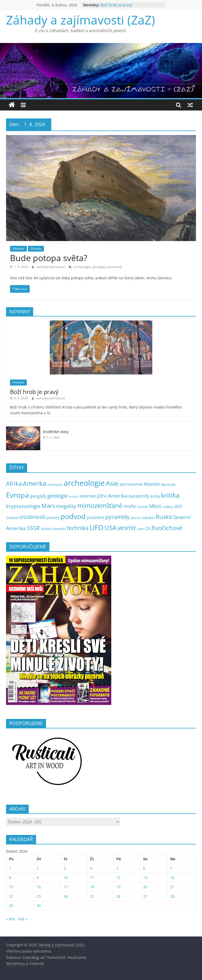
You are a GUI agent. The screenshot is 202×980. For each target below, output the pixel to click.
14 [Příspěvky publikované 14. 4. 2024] (172, 878)
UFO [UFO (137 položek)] (97, 527)
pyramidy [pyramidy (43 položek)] (117, 517)
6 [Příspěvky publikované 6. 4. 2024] (144, 868)
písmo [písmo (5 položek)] (136, 518)
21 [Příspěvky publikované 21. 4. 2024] (172, 887)
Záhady (36, 249)
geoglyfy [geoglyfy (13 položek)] (38, 496)
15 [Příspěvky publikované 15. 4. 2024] (11, 887)
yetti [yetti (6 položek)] (141, 529)
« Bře (11, 919)
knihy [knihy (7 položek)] (155, 496)
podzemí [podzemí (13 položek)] (95, 517)
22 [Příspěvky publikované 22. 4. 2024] (11, 896)
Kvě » (23, 919)
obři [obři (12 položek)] (178, 506)
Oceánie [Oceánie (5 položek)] (12, 518)
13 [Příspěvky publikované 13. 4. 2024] (145, 878)
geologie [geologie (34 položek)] (58, 496)
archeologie (82, 267)
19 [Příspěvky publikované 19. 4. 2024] (118, 887)
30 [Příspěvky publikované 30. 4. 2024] (39, 905)
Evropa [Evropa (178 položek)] (17, 495)
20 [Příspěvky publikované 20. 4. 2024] (145, 887)
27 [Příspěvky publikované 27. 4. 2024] (145, 896)
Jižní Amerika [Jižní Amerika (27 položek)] (112, 496)
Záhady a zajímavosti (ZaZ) (81, 20)
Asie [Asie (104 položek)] (112, 483)
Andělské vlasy (56, 432)
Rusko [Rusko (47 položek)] (164, 517)
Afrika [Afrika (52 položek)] (14, 483)
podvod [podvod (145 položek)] (73, 516)
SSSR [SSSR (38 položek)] (33, 528)
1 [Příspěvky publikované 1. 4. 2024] (10, 868)
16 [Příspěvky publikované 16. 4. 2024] (39, 887)
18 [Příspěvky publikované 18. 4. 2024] (92, 887)
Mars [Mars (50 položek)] (48, 506)
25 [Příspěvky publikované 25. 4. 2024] (92, 896)
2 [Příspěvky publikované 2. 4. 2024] (38, 868)
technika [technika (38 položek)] (78, 528)
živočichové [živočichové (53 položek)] (167, 528)
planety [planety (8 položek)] (53, 518)
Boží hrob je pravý (116, 5)
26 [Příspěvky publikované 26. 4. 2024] (118, 896)
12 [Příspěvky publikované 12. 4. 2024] (118, 878)
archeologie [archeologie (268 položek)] (84, 483)
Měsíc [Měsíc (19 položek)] (156, 506)
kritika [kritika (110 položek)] (170, 495)
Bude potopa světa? (49, 258)
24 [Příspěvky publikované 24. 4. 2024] (66, 896)
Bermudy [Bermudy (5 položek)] (168, 485)
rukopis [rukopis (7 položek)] (148, 518)
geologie (99, 267)
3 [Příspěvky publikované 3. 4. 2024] (65, 868)
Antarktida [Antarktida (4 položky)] (55, 485)
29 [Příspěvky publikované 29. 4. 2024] (11, 905)
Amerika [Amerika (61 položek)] (35, 484)
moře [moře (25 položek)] (130, 506)
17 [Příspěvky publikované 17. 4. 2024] (66, 887)
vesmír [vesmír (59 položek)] (127, 528)
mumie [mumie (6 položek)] (143, 507)
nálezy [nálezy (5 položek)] (168, 507)
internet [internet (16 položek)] (88, 496)
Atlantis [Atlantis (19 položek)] (152, 484)
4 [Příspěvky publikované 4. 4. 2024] (91, 868)
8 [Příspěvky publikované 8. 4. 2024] (10, 878)
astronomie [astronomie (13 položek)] (131, 484)
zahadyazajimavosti (51, 267)
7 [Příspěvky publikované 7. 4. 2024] (171, 868)
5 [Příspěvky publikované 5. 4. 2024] (117, 868)
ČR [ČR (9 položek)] (148, 529)
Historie (18, 249)
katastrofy (115, 267)
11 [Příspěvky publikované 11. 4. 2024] (92, 878)
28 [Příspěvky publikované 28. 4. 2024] (172, 896)
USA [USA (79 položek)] (110, 528)
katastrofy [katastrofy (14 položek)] (139, 496)
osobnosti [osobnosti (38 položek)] (32, 517)
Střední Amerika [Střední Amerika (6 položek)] (53, 529)
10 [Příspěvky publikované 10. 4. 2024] (66, 878)
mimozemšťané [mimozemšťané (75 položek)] (100, 506)
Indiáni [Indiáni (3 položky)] (74, 497)
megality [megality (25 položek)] (66, 506)
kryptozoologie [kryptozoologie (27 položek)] (23, 506)
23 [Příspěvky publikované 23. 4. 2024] (39, 896)
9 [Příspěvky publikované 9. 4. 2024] (38, 878)
